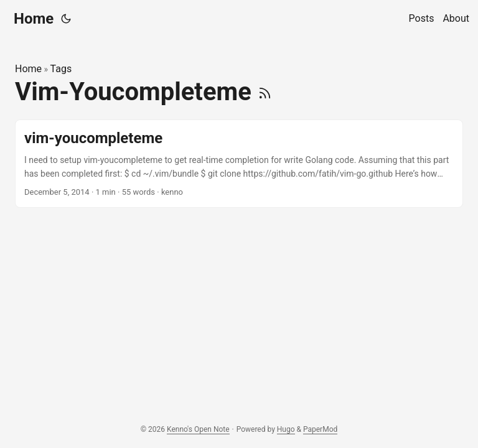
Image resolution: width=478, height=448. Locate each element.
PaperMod (320, 429)
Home (34, 19)
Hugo (286, 429)
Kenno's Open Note (198, 429)
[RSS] (265, 92)
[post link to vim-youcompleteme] (239, 164)
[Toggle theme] (66, 19)
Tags (61, 69)
